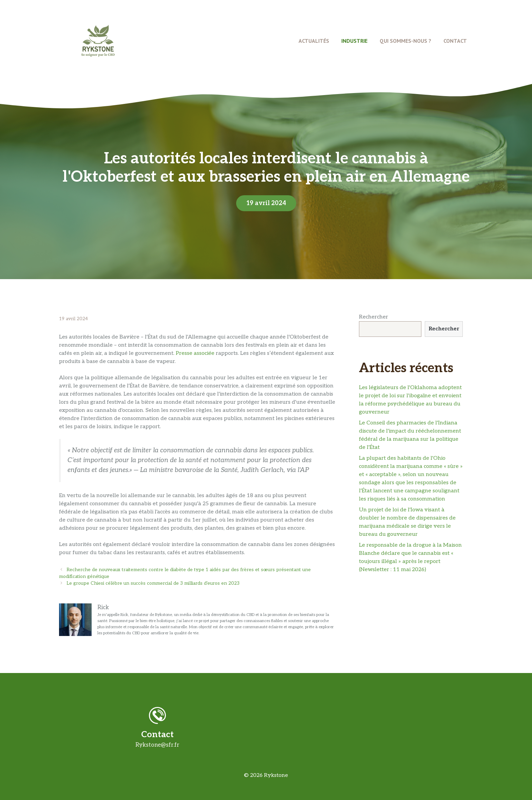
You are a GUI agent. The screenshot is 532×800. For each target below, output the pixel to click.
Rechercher (374, 317)
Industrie (354, 41)
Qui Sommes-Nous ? (405, 41)
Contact (455, 41)
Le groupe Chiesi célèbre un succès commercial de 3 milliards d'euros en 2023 (153, 583)
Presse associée (195, 353)
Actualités (314, 41)
